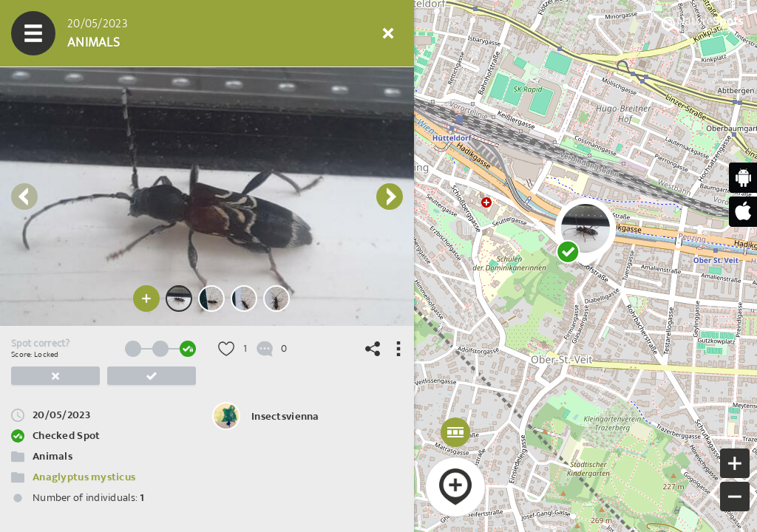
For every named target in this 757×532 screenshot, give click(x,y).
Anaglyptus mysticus (84, 477)
